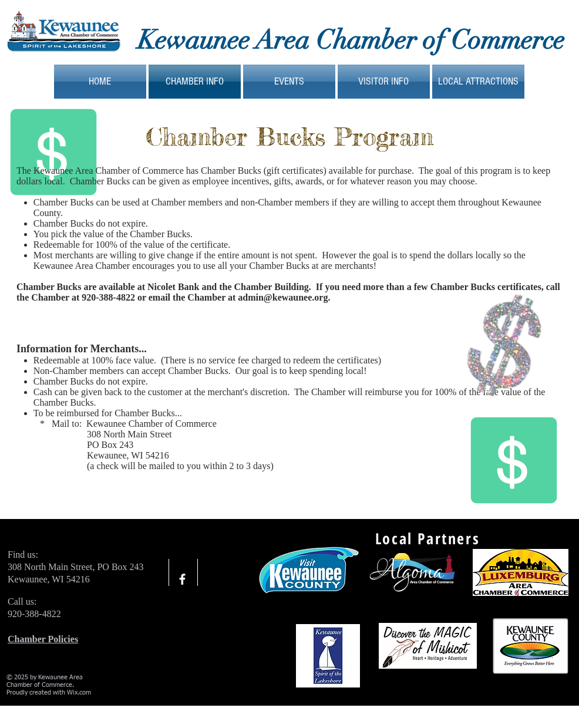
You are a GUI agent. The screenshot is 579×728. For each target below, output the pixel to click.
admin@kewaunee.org (283, 297)
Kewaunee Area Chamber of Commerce (351, 40)
